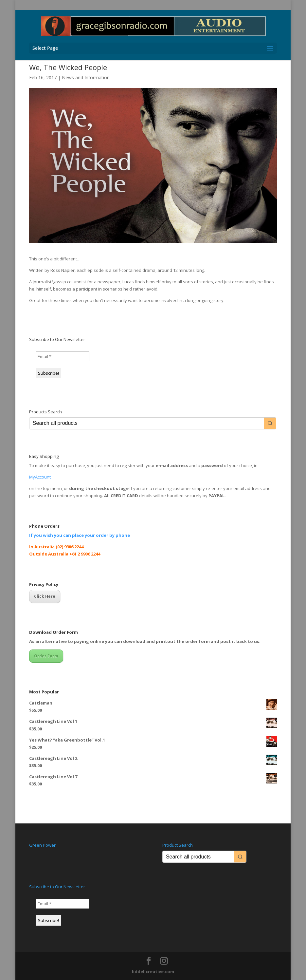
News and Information (86, 77)
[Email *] (63, 356)
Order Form (46, 656)
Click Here (45, 596)
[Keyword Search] (147, 423)
